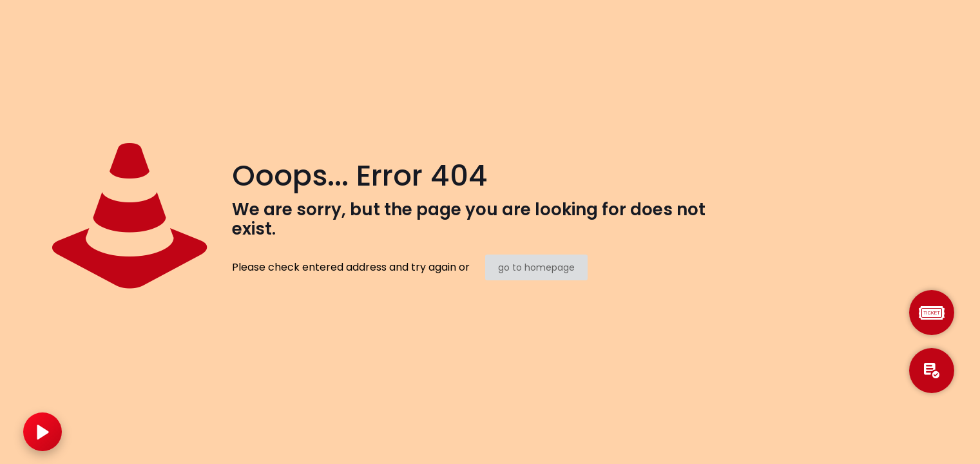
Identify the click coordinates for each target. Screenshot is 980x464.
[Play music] (43, 432)
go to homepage (536, 267)
